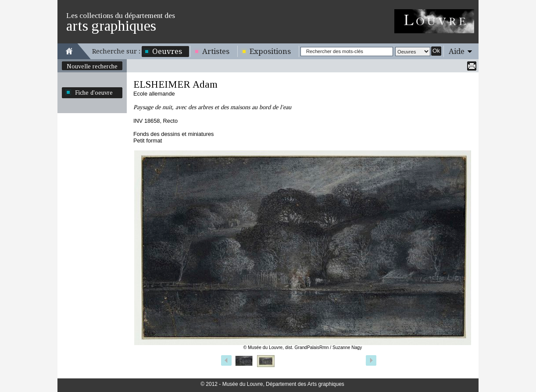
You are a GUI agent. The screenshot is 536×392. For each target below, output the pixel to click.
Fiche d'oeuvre (94, 93)
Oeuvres (167, 51)
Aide (457, 51)
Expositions (270, 51)
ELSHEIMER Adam (175, 84)
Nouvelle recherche (92, 66)
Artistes (216, 51)
